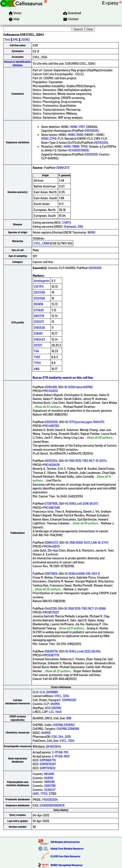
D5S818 (38, 304)
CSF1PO (39, 286)
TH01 (37, 357)
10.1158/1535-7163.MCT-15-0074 (85, 460)
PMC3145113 (50, 391)
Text (8, 39)
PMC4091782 (51, 426)
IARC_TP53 (40, 793)
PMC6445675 (51, 546)
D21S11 (38, 345)
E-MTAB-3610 (61, 756)
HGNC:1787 (77, 126)
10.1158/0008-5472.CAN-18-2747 (87, 542)
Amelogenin (42, 281)
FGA (36, 351)
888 (69, 718)
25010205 (91, 130)
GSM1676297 (48, 764)
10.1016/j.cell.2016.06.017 (81, 503)
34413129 (51, 608)
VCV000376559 (78, 150)
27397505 (51, 503)
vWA (37, 369)
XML (16, 39)
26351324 (51, 460)
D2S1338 (39, 292)
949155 (55, 704)
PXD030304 (50, 799)
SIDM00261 (69, 700)
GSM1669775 (48, 760)
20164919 (51, 387)
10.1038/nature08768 (78, 387)
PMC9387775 (51, 655)
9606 (91, 232)
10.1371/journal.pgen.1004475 (84, 422)
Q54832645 (53, 746)
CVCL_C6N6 (42, 243)
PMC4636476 (51, 465)
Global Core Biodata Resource (67, 849)
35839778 (51, 651)
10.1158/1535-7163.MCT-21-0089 (85, 608)
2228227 (50, 789)
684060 (49, 774)
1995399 (50, 782)
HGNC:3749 (49, 138)
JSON (25, 39)
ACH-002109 (53, 708)
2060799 (50, 785)
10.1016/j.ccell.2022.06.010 (83, 651)
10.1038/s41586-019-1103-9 (82, 573)
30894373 (63, 167)
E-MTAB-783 (60, 752)
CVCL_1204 (62, 696)
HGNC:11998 (71, 146)
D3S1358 (39, 298)
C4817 (66, 222)
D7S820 (39, 310)
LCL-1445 (55, 712)
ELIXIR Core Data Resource (65, 856)
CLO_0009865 (49, 692)
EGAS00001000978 (52, 805)
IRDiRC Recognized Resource (66, 865)
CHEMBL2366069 (68, 728)
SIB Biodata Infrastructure (65, 842)
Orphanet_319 (73, 226)
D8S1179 (39, 316)
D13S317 (39, 321)
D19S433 (39, 339)
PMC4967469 (51, 507)
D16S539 (39, 327)
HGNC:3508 (75, 134)
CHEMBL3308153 (64, 725)
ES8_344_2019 (61, 736)
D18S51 (38, 333)
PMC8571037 (51, 612)
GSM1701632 (48, 768)
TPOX (37, 363)
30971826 (51, 573)
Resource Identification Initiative (18, 63)
